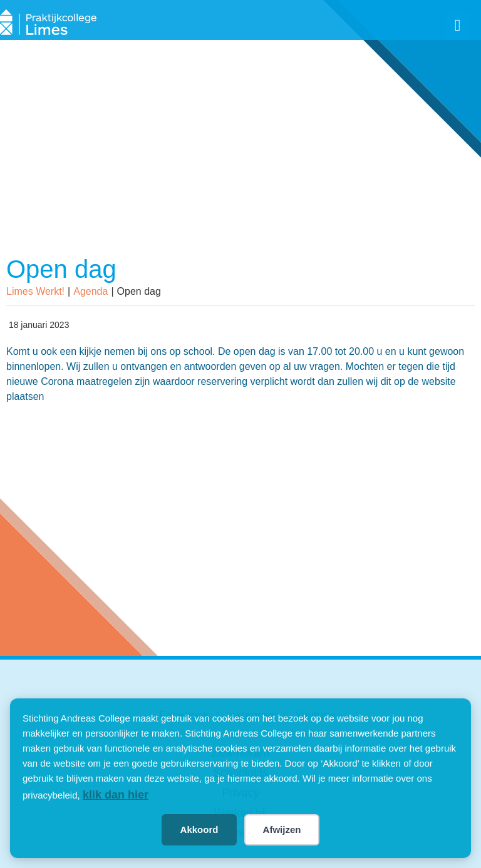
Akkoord (199, 830)
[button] (458, 26)
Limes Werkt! (35, 291)
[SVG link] (48, 23)
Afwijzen (282, 830)
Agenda (91, 291)
